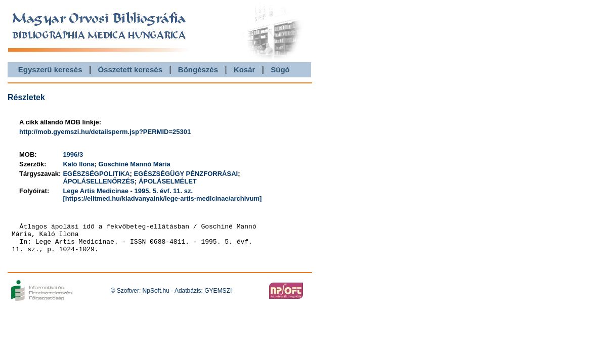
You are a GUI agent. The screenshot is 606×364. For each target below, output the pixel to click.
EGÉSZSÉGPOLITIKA (96, 174)
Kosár (245, 70)
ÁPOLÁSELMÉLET (168, 181)
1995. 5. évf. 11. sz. (164, 191)
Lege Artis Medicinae (96, 191)
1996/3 (73, 154)
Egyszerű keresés (50, 70)
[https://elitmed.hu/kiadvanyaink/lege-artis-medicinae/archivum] (162, 198)
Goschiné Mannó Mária (134, 164)
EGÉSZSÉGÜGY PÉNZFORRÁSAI (186, 174)
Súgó (280, 70)
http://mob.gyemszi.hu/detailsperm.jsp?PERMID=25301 (105, 132)
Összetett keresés (130, 70)
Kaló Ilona (78, 164)
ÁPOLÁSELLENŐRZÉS (99, 181)
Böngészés (198, 70)
